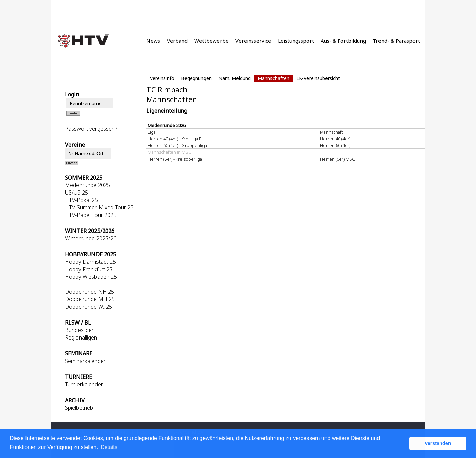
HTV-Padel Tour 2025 (91, 215)
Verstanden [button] (438, 443)
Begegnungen (196, 78)
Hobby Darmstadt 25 (90, 262)
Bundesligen (80, 330)
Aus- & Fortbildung (343, 41)
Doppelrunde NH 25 (90, 292)
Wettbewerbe (211, 41)
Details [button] (109, 447)
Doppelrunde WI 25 (89, 307)
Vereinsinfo (162, 78)
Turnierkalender (84, 384)
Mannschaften (274, 78)
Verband (177, 41)
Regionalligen (81, 337)
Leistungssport (296, 41)
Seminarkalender (85, 361)
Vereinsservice (253, 41)
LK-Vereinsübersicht (318, 78)
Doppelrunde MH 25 (90, 299)
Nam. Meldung (235, 78)
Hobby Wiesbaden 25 (91, 277)
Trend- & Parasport (396, 41)
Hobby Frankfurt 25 (89, 269)
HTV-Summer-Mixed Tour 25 (99, 207)
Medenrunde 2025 (87, 185)
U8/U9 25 (76, 193)
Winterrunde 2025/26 (91, 238)
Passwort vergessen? (91, 129)
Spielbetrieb (79, 408)
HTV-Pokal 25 (81, 200)
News (153, 41)
